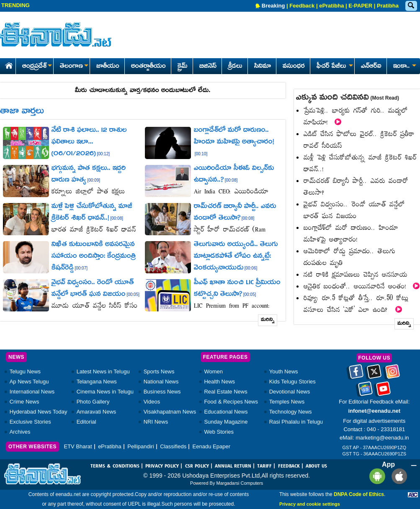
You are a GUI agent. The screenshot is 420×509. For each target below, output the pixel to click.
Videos (152, 402)
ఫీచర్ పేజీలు (334, 67)
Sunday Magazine (226, 422)
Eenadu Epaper (211, 446)
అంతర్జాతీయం (148, 67)
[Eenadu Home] (7, 64)
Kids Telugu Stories (292, 382)
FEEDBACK (289, 466)
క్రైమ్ (183, 67)
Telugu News (25, 371)
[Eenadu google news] (365, 392)
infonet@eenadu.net (374, 411)
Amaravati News (97, 412)
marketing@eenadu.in (382, 438)
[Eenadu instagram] (393, 375)
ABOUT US (316, 466)
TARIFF (264, 466)
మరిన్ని (268, 320)
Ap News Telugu (29, 382)
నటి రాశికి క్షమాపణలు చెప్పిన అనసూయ (356, 275)
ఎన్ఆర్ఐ (371, 67)
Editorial (86, 422)
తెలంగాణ (74, 67)
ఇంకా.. (404, 67)
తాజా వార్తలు (22, 112)
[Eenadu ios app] (397, 476)
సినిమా (263, 67)
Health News (219, 382)
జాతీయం (108, 67)
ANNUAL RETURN (233, 466)
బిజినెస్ (208, 67)
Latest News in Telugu (103, 371)
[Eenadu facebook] (356, 375)
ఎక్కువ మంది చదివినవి (348, 98)
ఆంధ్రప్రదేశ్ (37, 67)
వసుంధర (294, 67)
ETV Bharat (78, 446)
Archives (20, 432)
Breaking (273, 6)
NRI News (156, 422)
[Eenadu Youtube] (383, 392)
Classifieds (173, 446)
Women (213, 371)
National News (161, 382)
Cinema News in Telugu (105, 392)
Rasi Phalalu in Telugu (296, 422)
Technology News (291, 412)
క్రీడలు (235, 67)
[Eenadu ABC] (413, 494)
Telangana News (97, 382)
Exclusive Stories (30, 422)
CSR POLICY (197, 466)
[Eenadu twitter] (374, 375)
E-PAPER (360, 6)
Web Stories (219, 432)
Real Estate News (225, 392)
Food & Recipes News (231, 402)
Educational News (226, 412)
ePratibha (331, 6)
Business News (162, 392)
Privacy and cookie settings (310, 504)
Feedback (302, 6)
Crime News (24, 402)
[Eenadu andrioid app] (376, 476)
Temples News (287, 402)
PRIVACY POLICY (162, 466)
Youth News (284, 371)
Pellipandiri (141, 446)
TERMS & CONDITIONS (115, 466)
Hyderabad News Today (39, 412)
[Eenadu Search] (411, 6)
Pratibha (388, 6)
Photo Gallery (93, 402)
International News (32, 392)
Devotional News (290, 392)
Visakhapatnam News (170, 412)
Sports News (159, 371)
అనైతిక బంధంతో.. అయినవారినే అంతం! (362, 287)
